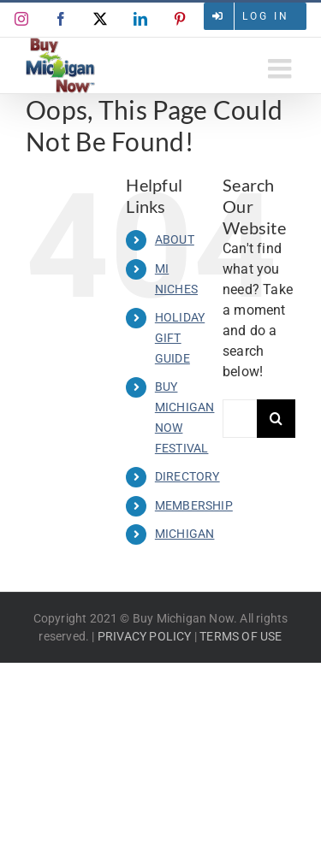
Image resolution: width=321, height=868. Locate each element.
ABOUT (175, 239)
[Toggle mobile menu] (282, 68)
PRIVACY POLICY (145, 636)
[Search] (276, 419)
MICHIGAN (185, 534)
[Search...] (240, 419)
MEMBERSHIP (194, 505)
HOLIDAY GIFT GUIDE (180, 338)
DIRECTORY (187, 476)
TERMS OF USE (241, 636)
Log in (266, 16)
